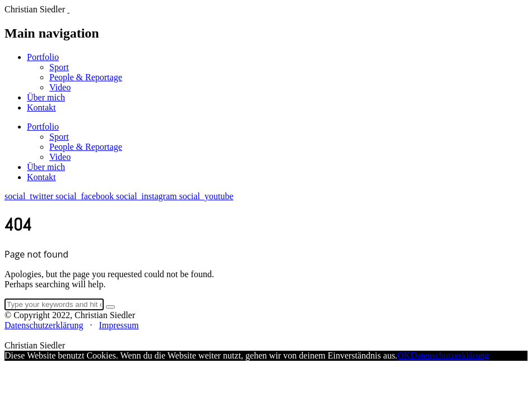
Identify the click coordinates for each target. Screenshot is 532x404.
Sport (59, 67)
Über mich (46, 97)
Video (60, 87)
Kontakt (41, 107)
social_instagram (147, 196)
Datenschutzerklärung (44, 325)
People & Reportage (86, 77)
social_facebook (86, 196)
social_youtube (206, 196)
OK (404, 355)
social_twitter (30, 196)
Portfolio (43, 57)
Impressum (119, 325)
